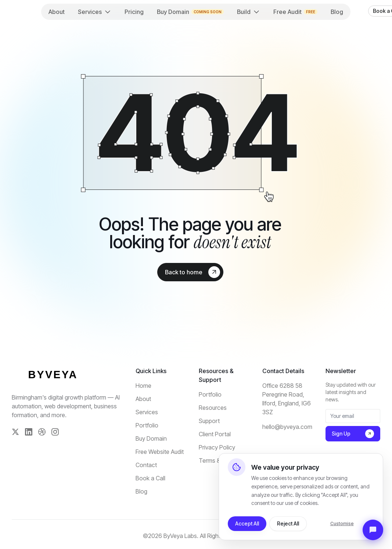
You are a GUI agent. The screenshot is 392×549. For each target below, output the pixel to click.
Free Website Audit (160, 452)
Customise (342, 523)
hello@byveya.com (287, 427)
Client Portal (215, 434)
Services (95, 12)
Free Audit (295, 12)
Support (209, 421)
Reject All (288, 523)
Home (143, 386)
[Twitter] (15, 432)
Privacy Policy (217, 447)
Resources (213, 408)
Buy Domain (190, 12)
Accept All (247, 523)
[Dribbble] (42, 432)
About (57, 12)
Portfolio (147, 425)
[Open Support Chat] (373, 530)
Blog (337, 12)
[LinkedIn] (29, 432)
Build (249, 12)
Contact (146, 465)
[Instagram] (55, 432)
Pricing (134, 12)
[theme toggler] (356, 11)
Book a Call (150, 478)
